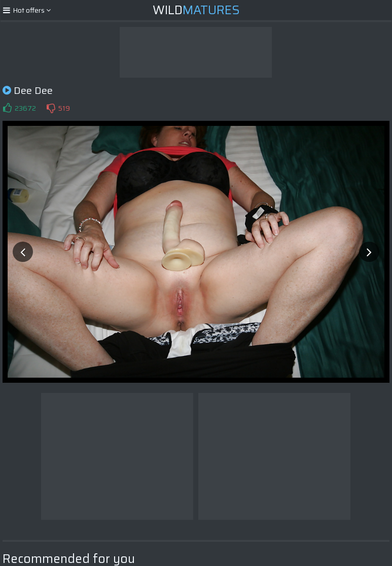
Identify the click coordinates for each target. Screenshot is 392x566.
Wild (196, 10)
